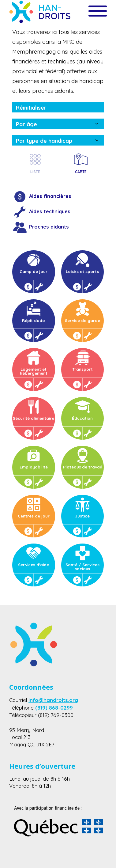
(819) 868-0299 (54, 708)
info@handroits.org (53, 700)
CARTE (81, 163)
